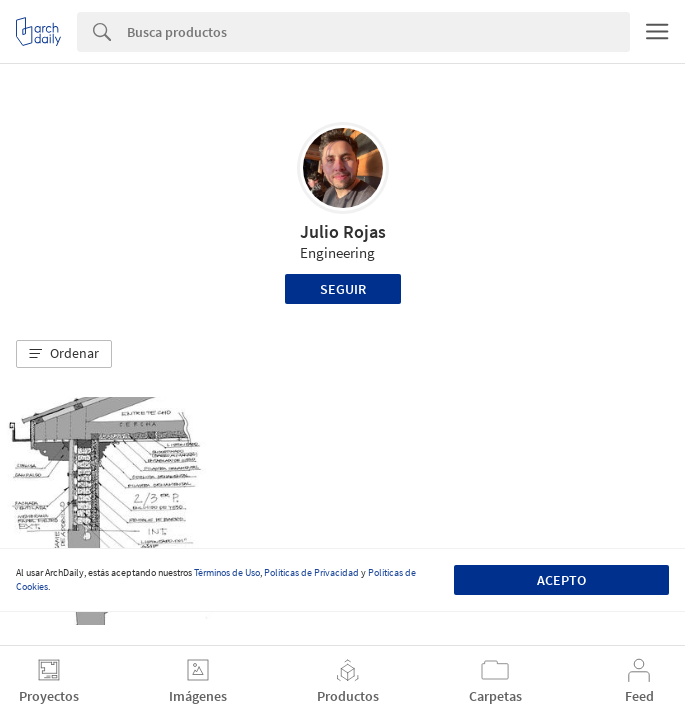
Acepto (561, 580)
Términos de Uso (227, 572)
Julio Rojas (343, 231)
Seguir (343, 289)
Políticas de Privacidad (311, 572)
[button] (64, 354)
